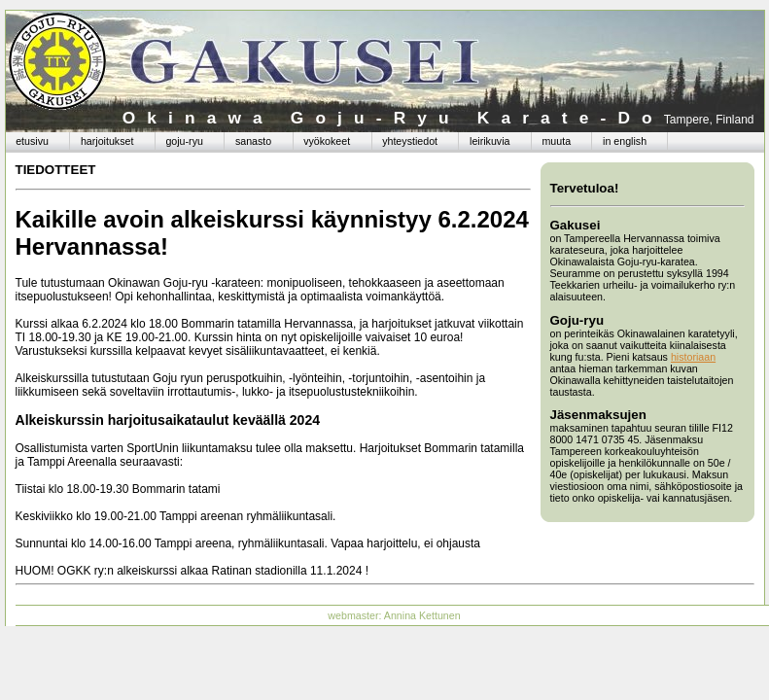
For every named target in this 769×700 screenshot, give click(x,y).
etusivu (32, 141)
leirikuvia (489, 141)
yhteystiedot (410, 141)
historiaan (693, 357)
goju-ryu (184, 141)
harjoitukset (107, 141)
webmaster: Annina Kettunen (394, 615)
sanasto (253, 141)
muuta (556, 141)
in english (625, 141)
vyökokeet (327, 141)
